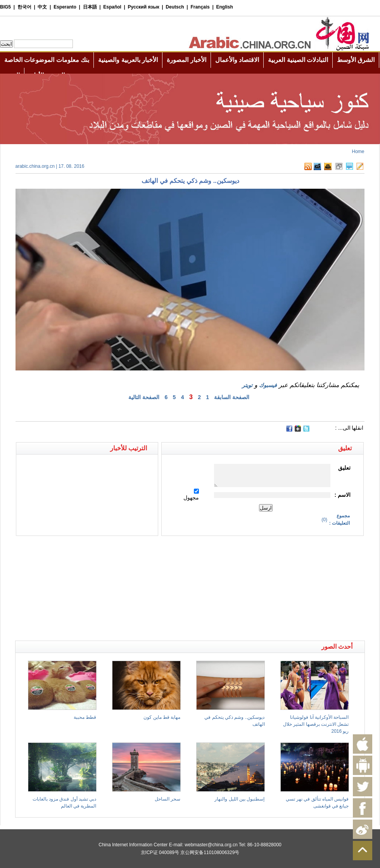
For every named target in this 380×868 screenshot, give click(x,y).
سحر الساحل (168, 799)
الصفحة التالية (144, 397)
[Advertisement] (103, 549)
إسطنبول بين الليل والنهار (239, 799)
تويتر (247, 385)
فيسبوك (268, 385)
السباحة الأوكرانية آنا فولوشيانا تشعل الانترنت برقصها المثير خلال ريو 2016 (316, 724)
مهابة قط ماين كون (162, 717)
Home (358, 152)
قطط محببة (85, 717)
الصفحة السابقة (232, 397)
